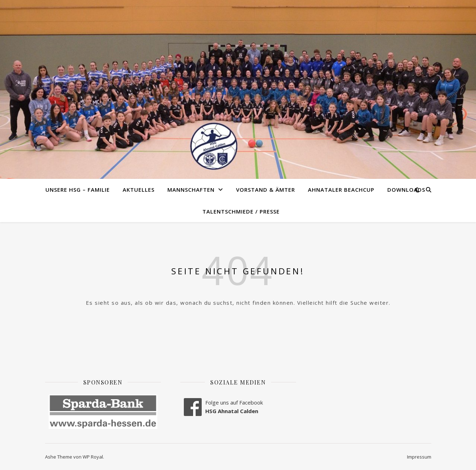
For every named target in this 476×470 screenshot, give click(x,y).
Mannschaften (191, 190)
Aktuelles (139, 190)
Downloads (406, 190)
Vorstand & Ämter (266, 190)
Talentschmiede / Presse (241, 211)
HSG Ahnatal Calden (232, 411)
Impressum (419, 457)
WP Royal (93, 457)
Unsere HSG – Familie (78, 190)
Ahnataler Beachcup (341, 190)
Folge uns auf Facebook (234, 402)
